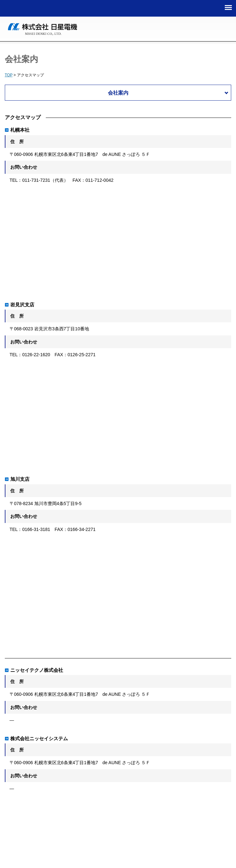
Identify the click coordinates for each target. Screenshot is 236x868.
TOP (9, 75)
